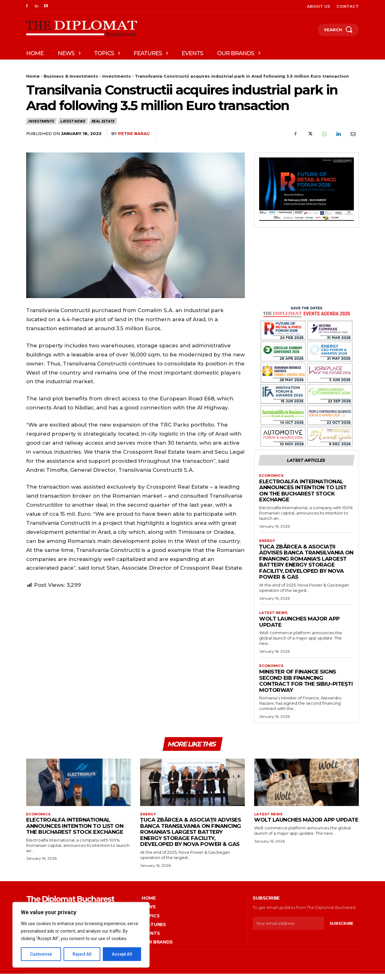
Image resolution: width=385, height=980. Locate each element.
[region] (81, 935)
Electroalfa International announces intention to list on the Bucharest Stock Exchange (303, 492)
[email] (288, 929)
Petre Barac (134, 133)
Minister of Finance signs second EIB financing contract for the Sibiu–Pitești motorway (306, 684)
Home (33, 76)
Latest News (73, 121)
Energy (267, 543)
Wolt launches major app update (299, 625)
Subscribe (341, 929)
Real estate (103, 121)
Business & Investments (71, 76)
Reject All (82, 954)
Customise (41, 954)
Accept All (122, 954)
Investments (116, 76)
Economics (272, 477)
